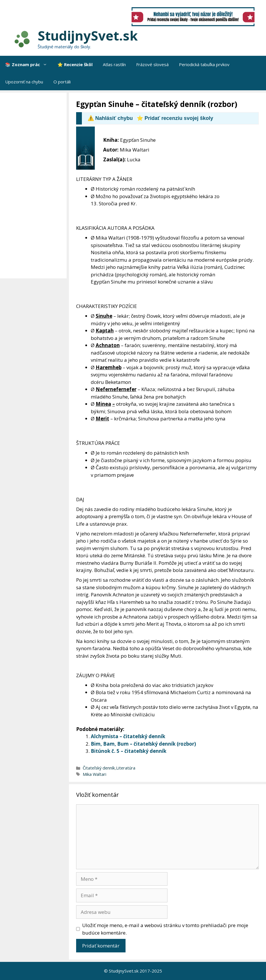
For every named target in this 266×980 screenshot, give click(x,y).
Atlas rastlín (114, 64)
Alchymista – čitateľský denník (128, 736)
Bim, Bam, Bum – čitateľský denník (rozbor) (143, 744)
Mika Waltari (95, 774)
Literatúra (126, 768)
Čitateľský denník (99, 768)
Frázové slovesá (152, 64)
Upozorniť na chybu (24, 82)
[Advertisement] (35, 185)
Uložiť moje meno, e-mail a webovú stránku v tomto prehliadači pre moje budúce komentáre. (165, 929)
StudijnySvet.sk (88, 36)
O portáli (62, 82)
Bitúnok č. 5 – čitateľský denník (129, 751)
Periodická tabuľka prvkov (204, 64)
